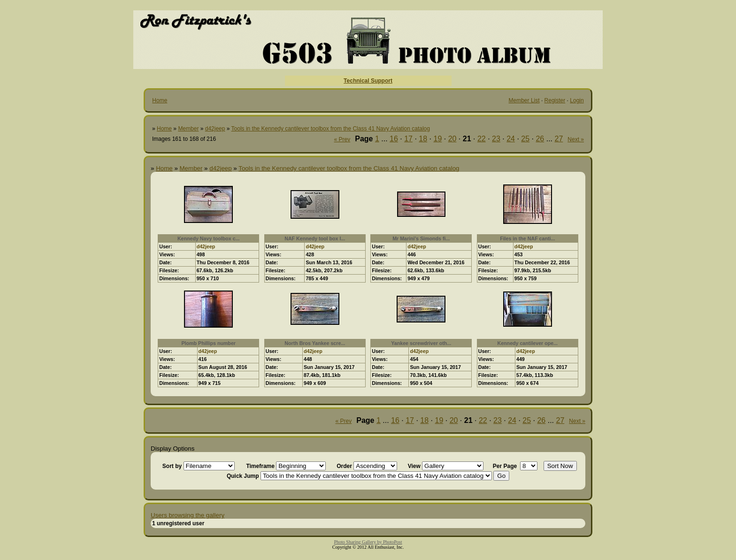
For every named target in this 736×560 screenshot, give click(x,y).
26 (540, 139)
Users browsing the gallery (188, 515)
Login (577, 100)
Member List (524, 100)
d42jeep (215, 129)
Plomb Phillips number (209, 343)
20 (452, 139)
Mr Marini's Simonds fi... (421, 238)
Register (555, 100)
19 (437, 139)
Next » (576, 139)
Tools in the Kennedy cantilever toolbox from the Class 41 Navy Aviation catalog (331, 129)
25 (525, 139)
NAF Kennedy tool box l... (315, 238)
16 (394, 139)
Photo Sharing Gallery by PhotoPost (368, 542)
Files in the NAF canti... (527, 238)
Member (188, 129)
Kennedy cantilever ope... (527, 343)
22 (482, 139)
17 (408, 139)
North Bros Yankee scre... (315, 343)
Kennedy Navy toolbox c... (209, 238)
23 (496, 139)
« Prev (342, 139)
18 (423, 139)
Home (160, 100)
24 (511, 139)
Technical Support (368, 81)
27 (559, 139)
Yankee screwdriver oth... (421, 343)
